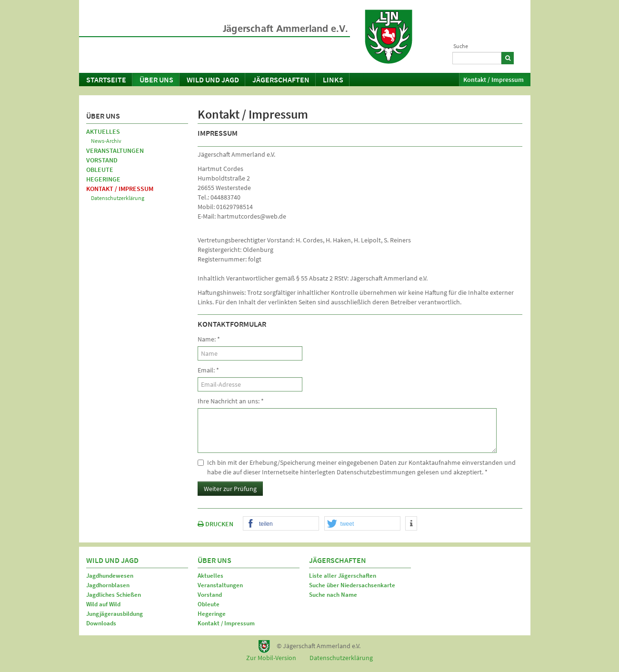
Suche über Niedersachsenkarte (352, 585)
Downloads (101, 623)
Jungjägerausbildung (115, 614)
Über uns (156, 80)
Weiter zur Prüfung (230, 489)
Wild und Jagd (213, 80)
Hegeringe (103, 179)
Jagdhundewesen (110, 576)
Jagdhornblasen (108, 585)
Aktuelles (103, 131)
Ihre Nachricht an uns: (231, 401)
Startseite (106, 80)
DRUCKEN (215, 524)
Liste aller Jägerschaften (343, 576)
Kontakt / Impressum (494, 80)
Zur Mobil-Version (271, 658)
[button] (281, 524)
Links (333, 80)
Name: (209, 339)
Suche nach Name (333, 595)
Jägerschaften (281, 80)
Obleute (100, 170)
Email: (208, 370)
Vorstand (102, 160)
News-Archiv (106, 141)
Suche (461, 46)
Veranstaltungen (115, 150)
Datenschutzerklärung (118, 198)
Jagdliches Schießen (114, 595)
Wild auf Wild (103, 604)
